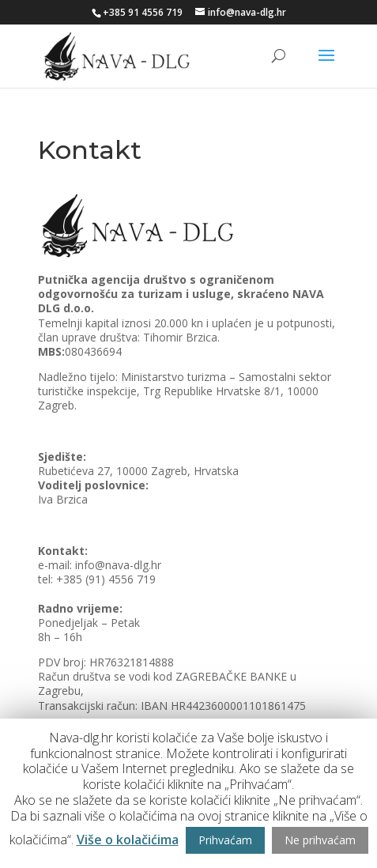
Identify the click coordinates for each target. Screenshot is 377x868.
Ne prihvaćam (320, 840)
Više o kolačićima (128, 840)
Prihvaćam (225, 840)
